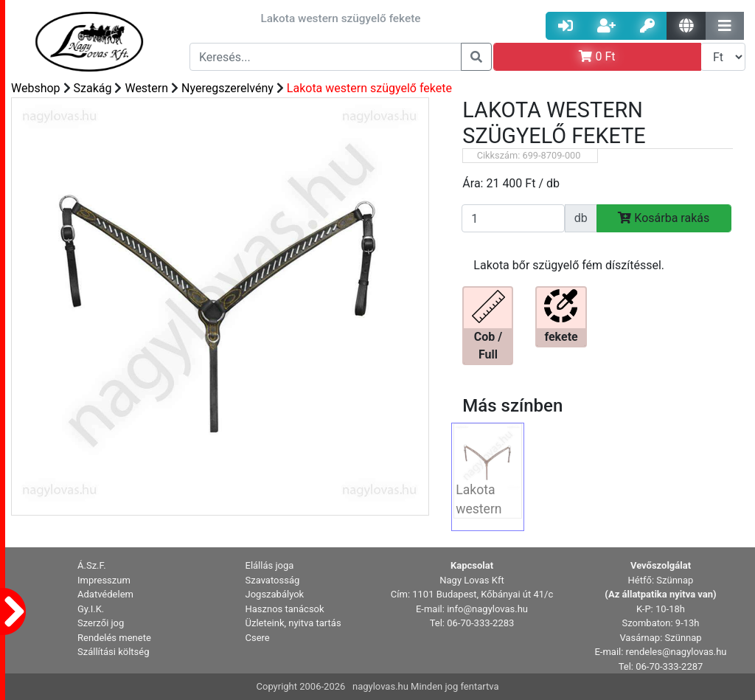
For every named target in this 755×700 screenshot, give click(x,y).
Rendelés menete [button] (114, 638)
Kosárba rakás (664, 218)
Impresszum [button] (104, 580)
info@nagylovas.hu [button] (487, 609)
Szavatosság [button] (273, 580)
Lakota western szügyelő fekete (369, 88)
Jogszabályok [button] (275, 594)
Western (146, 88)
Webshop (36, 88)
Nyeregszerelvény (227, 88)
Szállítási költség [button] (114, 652)
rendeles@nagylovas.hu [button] (676, 652)
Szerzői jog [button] (101, 623)
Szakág (93, 88)
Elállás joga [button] (270, 565)
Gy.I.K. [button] (91, 609)
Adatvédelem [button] (105, 594)
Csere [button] (258, 638)
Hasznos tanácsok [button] (285, 609)
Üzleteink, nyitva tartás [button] (293, 623)
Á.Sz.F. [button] (92, 565)
